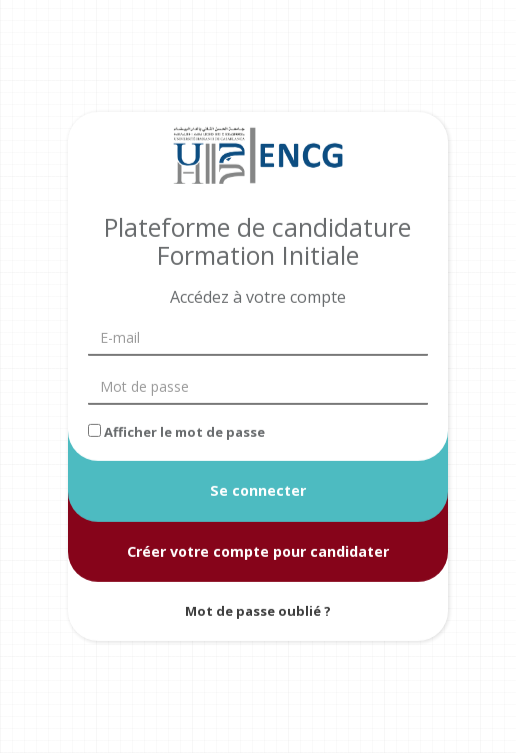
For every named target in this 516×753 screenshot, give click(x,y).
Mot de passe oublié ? (258, 610)
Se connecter (258, 490)
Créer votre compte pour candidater (258, 550)
